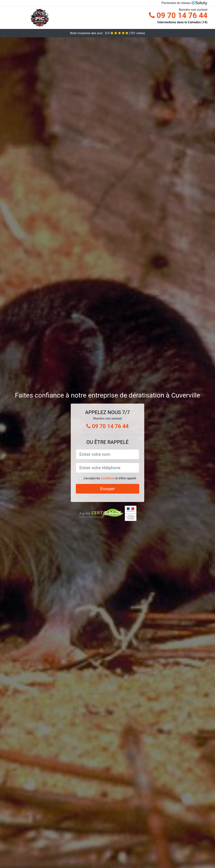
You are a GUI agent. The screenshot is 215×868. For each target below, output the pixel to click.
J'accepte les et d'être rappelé (110, 478)
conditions (108, 478)
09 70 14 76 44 (178, 16)
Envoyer (107, 489)
